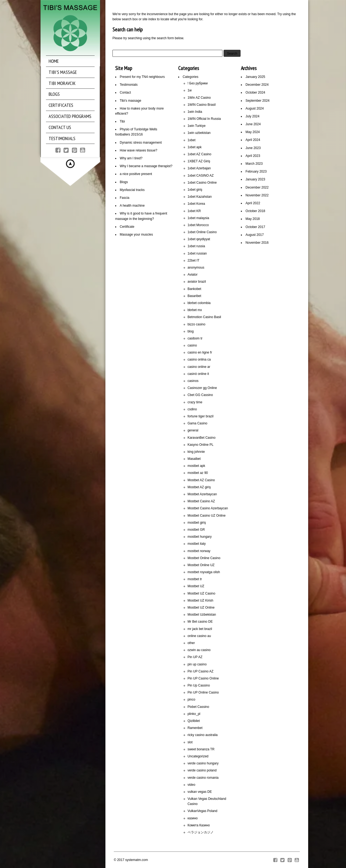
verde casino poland (202, 770)
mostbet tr (195, 579)
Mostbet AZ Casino (201, 480)
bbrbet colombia (199, 303)
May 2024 (253, 132)
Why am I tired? (131, 158)
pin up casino (197, 664)
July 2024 (252, 116)
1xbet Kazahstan (200, 197)
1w (190, 90)
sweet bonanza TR (201, 749)
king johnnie (196, 452)
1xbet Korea (196, 204)
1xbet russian (197, 253)
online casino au (199, 636)
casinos (193, 381)
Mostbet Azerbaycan (202, 494)
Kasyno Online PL (201, 445)
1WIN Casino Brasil (202, 105)
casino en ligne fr (200, 352)
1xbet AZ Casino (199, 154)
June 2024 (253, 124)
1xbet (192, 140)
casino (192, 345)
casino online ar (199, 367)
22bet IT (194, 260)
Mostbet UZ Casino (202, 593)
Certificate (127, 227)
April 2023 (253, 156)
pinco (192, 699)
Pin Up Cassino (199, 685)
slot (190, 742)
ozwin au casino (199, 650)
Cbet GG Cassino (200, 395)
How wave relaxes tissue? (139, 150)
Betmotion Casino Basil (204, 317)
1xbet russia (196, 246)
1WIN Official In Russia (204, 119)
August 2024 (254, 108)
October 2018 (255, 211)
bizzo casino (197, 324)
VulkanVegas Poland (202, 811)
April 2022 (253, 203)
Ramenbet (195, 728)
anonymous (196, 268)
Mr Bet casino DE (200, 622)
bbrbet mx (195, 310)
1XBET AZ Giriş (199, 161)
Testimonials (129, 85)
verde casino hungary (203, 763)
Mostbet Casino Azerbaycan (208, 508)
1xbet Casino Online (202, 183)
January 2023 (255, 179)
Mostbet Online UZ (201, 565)
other (191, 643)
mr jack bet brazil (200, 629)
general (193, 430)
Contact (125, 93)
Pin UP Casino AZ (201, 671)
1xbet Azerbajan (199, 168)
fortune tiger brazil (201, 416)
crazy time (195, 402)
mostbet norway (199, 551)
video (192, 785)
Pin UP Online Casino (203, 692)
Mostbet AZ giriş (199, 487)
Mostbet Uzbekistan (202, 615)
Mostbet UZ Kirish (200, 600)
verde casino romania (203, 778)
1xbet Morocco (198, 225)
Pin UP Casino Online (203, 678)
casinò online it (198, 374)
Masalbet (194, 459)
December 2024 (257, 85)
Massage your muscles (136, 235)
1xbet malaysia (198, 218)
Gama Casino (197, 423)
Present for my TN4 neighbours (142, 77)
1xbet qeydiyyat (199, 239)
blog (191, 331)
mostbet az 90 (198, 473)
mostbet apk (196, 466)
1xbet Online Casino (202, 232)
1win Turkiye (197, 126)
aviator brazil (197, 282)
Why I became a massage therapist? (146, 166)
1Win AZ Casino (199, 98)
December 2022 (257, 187)
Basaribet (194, 296)
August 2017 (254, 235)
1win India (195, 112)
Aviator (193, 275)
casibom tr (195, 338)
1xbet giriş (195, 190)
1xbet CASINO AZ (201, 176)
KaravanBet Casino (202, 438)
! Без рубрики (198, 83)
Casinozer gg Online (202, 388)
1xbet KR (194, 211)
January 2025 (255, 77)
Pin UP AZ (195, 657)
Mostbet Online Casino (204, 558)
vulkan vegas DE (200, 792)
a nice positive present (136, 174)
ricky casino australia (203, 735)
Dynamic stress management (141, 143)
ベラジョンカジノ (201, 832)
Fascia (124, 198)
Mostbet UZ (196, 586)
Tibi (122, 121)
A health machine (132, 206)
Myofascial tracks (132, 190)
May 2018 (253, 219)
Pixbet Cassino (198, 707)
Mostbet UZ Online (201, 608)
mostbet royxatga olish (204, 572)
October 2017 (255, 227)
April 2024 (253, 140)
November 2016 (257, 243)
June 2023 (253, 148)
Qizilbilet (194, 721)
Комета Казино (199, 825)
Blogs (124, 182)
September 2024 (257, 101)
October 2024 (255, 93)
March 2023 (254, 164)
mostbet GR (196, 530)
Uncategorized (198, 756)
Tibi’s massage (130, 101)
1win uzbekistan (199, 133)
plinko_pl (194, 714)
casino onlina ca (199, 359)
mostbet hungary (200, 537)
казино (193, 818)
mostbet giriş (197, 523)
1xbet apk (195, 147)
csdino (192, 409)
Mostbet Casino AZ (201, 501)
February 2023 (256, 171)
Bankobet (194, 289)
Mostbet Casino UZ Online (207, 516)
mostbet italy (197, 544)
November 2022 (257, 195)
